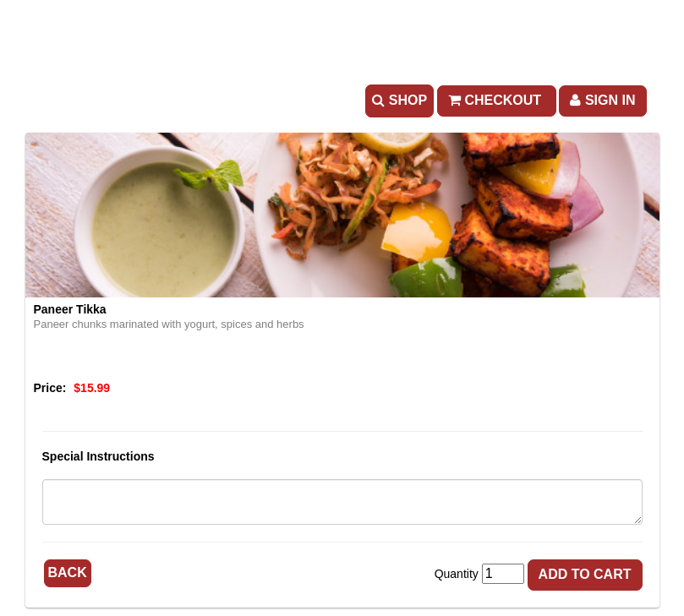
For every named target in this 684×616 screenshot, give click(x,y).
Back (68, 572)
